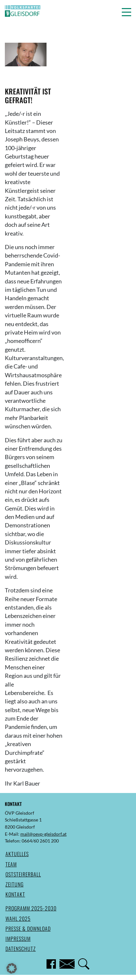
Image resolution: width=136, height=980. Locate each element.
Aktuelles (17, 854)
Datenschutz (21, 949)
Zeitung (15, 884)
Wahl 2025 (18, 919)
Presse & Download (28, 929)
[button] (126, 12)
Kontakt (15, 894)
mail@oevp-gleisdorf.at (43, 834)
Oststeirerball (23, 874)
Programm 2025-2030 (31, 908)
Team (11, 864)
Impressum (18, 939)
